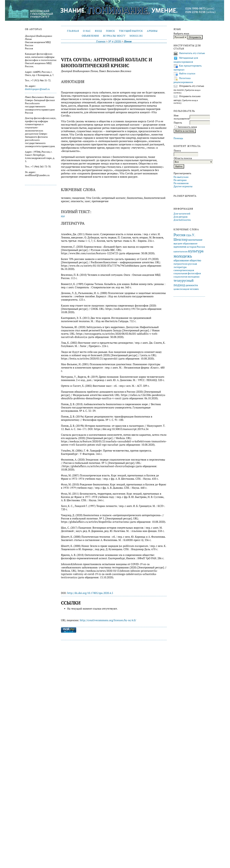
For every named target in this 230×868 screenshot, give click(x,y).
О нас (87, 31)
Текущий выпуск (131, 31)
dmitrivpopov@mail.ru (37, 89)
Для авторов (180, 217)
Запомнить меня (187, 127)
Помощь (178, 138)
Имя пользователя (182, 117)
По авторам (180, 180)
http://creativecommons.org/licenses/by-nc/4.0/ (108, 620)
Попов (128, 41)
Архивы (152, 31)
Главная (73, 31)
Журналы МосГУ (114, 36)
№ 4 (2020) (115, 41)
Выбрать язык (181, 34)
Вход (98, 31)
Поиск (110, 31)
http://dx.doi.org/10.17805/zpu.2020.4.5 (90, 593)
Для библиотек (182, 220)
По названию (181, 183)
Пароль (178, 123)
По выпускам (181, 177)
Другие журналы (183, 186)
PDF (63, 216)
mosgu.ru (136, 36)
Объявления (90, 36)
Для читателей (182, 214)
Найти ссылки (187, 73)
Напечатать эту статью (192, 53)
